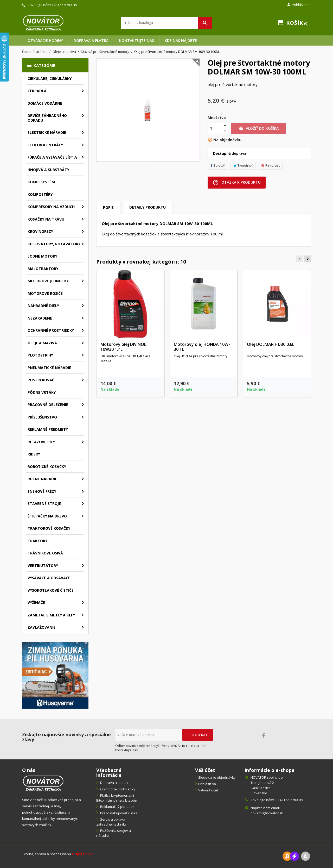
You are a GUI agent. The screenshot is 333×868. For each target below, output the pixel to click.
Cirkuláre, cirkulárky (50, 79)
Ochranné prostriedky (51, 330)
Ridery (34, 454)
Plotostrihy (40, 355)
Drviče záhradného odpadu (47, 118)
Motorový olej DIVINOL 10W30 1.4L (123, 347)
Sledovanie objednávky (217, 777)
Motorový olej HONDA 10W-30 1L (202, 347)
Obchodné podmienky (117, 789)
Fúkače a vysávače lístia (52, 157)
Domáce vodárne (45, 103)
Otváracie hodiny (45, 40)
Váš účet (205, 770)
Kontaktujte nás (137, 40)
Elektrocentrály (45, 145)
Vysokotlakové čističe (51, 590)
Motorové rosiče (45, 293)
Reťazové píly (41, 442)
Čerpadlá (37, 91)
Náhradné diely (43, 306)
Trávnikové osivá (45, 553)
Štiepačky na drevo (47, 516)
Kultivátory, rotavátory (54, 244)
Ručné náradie (42, 479)
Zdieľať (217, 165)
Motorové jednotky (48, 281)
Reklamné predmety (48, 429)
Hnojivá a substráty (48, 170)
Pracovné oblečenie (48, 405)
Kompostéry (40, 194)
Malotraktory (43, 269)
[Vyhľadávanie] (166, 23)
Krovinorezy (40, 231)
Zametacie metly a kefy (51, 615)
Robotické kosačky (47, 467)
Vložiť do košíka (259, 128)
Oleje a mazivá (42, 343)
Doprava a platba (91, 40)
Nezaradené (40, 318)
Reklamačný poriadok (117, 807)
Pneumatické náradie (49, 368)
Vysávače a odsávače (49, 578)
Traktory (37, 541)
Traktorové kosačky (49, 528)
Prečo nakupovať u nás (118, 813)
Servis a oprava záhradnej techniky (111, 822)
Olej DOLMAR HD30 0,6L (271, 344)
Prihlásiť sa (207, 784)
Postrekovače (42, 380)
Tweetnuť (243, 165)
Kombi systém (41, 182)
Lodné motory (42, 256)
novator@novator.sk (267, 813)
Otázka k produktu (237, 183)
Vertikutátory (43, 566)
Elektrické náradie (47, 132)
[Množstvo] (215, 128)
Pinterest (271, 165)
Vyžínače (36, 602)
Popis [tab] (108, 207)
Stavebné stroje (44, 504)
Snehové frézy (42, 491)
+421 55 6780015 (64, 5)
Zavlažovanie (41, 627)
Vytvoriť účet (208, 790)
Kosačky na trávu (46, 219)
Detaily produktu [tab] (148, 207)
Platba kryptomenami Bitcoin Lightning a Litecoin (117, 798)
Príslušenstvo (42, 417)
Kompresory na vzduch (51, 207)
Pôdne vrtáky (42, 392)
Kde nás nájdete (181, 40)
